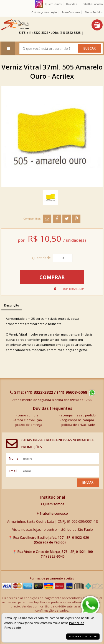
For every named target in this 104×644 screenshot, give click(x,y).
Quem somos (53, 504)
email (13, 471)
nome (14, 458)
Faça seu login (47, 12)
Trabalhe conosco (53, 513)
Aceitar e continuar (83, 636)
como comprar (29, 415)
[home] (15, 25)
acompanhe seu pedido (78, 415)
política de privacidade (78, 425)
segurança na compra (78, 420)
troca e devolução (29, 420)
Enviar (88, 482)
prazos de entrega (29, 425)
